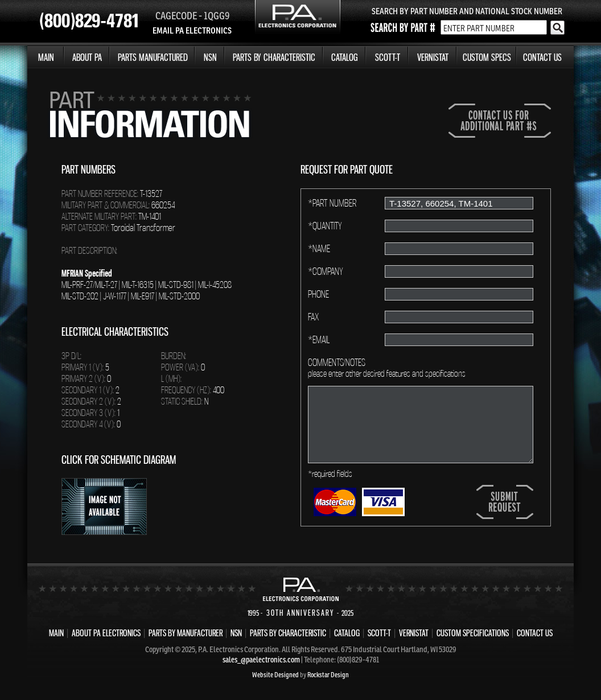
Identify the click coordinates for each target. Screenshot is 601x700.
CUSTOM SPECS (487, 57)
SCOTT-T (388, 57)
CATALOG (345, 57)
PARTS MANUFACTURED (153, 57)
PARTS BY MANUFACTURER (186, 633)
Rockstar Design (328, 675)
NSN (210, 57)
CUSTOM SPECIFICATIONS (473, 633)
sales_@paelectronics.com (261, 660)
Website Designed (275, 675)
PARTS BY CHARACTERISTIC (274, 57)
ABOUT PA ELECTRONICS (106, 633)
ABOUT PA (87, 57)
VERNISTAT (433, 57)
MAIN (46, 57)
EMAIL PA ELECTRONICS (192, 30)
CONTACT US (542, 57)
